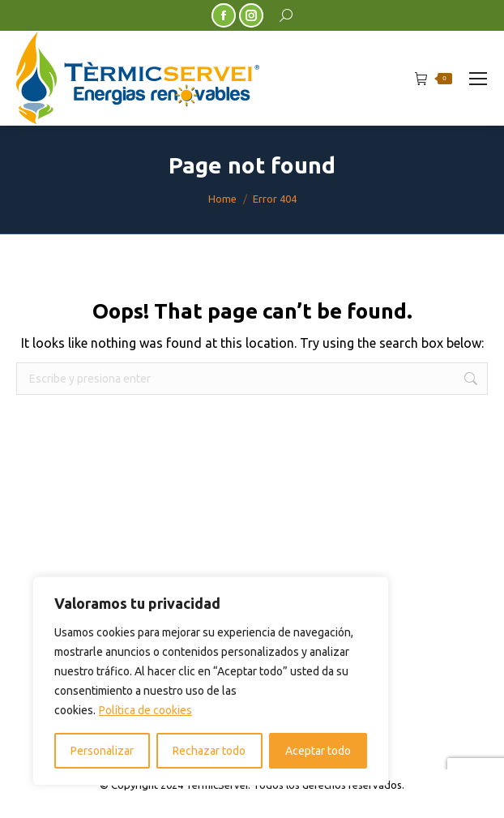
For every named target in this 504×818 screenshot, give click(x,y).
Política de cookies (145, 710)
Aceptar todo (318, 751)
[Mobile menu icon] (478, 79)
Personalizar (102, 751)
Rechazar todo (209, 751)
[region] (211, 681)
